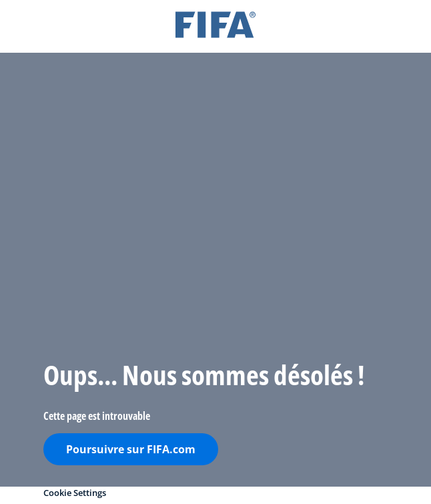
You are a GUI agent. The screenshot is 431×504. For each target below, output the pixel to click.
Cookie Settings (75, 493)
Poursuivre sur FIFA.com (131, 449)
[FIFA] (215, 26)
